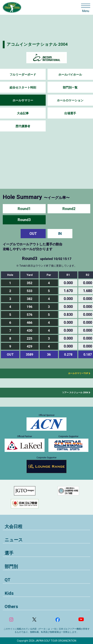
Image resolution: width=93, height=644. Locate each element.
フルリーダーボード (23, 75)
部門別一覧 (70, 87)
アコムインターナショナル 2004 (37, 44)
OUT (33, 234)
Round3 (24, 220)
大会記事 (23, 113)
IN (60, 234)
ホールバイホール (70, 75)
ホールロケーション (70, 100)
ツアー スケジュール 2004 (75, 393)
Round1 (24, 209)
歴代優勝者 (23, 126)
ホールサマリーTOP (77, 373)
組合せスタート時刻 (23, 87)
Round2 (69, 209)
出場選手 (70, 113)
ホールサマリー (23, 100)
